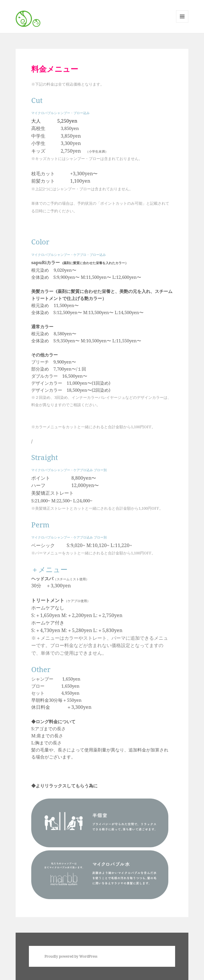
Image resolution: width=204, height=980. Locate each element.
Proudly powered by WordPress (71, 956)
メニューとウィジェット (182, 22)
